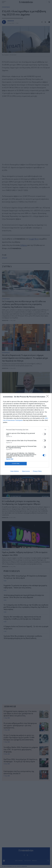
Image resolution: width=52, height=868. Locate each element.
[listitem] (26, 430)
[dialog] (26, 434)
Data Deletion (15, 471)
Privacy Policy (37, 471)
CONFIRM (16, 464)
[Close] (48, 397)
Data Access (26, 471)
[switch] (44, 434)
